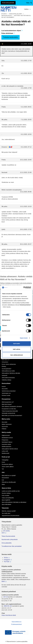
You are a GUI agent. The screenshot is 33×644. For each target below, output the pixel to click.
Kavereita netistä (6, 444)
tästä (3, 581)
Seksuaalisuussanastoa (8, 378)
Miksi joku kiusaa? (7, 404)
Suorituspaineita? (7, 369)
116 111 (6, 597)
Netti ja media (6, 432)
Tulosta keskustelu (10, 37)
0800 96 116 (8, 606)
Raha (3, 484)
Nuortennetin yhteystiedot (10, 540)
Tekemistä (5, 508)
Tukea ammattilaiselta (8, 498)
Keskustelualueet (16, 14)
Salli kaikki (16, 344)
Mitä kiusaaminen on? (8, 402)
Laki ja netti (5, 451)
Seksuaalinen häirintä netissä (10, 449)
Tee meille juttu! (6, 513)
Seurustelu (5, 389)
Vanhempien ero (6, 393)
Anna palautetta (7, 543)
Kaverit (4, 387)
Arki (3, 472)
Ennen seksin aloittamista (9, 364)
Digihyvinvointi (6, 435)
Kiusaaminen (6, 399)
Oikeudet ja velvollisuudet (9, 482)
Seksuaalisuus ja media (8, 371)
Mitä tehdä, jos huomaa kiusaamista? (12, 415)
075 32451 (7, 531)
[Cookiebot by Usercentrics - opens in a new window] (23, 288)
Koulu (3, 462)
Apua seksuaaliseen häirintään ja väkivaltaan (14, 502)
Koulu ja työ (6, 457)
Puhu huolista (5, 495)
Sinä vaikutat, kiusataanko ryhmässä (12, 407)
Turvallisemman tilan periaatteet (12, 546)
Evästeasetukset (16, 624)
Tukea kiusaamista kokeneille (10, 411)
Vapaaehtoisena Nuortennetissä (10, 516)
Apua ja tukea (6, 488)
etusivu (4, 14)
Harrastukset (5, 478)
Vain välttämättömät (17, 355)
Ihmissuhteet (6, 383)
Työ (3, 469)
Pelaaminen (5, 440)
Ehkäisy (4, 366)
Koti (3, 480)
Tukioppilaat (5, 460)
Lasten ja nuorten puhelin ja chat (11, 491)
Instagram (7, 560)
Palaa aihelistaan (8, 33)
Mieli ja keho (6, 419)
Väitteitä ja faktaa (6, 380)
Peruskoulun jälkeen (7, 464)
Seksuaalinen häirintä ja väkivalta (11, 373)
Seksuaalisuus (7, 16)
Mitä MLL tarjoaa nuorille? (9, 511)
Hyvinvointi (5, 427)
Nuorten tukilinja (6, 493)
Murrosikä (4, 422)
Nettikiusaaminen (6, 447)
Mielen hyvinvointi (7, 424)
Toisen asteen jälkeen (8, 467)
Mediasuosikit (5, 453)
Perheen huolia (6, 395)
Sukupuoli (4, 375)
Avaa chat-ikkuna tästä (9, 615)
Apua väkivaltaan (6, 504)
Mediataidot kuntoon (7, 438)
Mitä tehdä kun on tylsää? (9, 476)
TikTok (6, 558)
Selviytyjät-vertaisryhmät (8, 413)
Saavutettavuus (16, 622)
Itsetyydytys (5, 362)
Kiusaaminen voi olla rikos (9, 409)
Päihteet (4, 429)
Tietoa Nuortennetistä (8, 536)
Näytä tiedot (24, 338)
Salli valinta (16, 349)
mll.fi (3, 533)
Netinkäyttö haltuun (7, 442)
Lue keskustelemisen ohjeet (12, 31)
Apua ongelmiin (6, 500)
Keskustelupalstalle (8, 3)
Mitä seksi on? (6, 360)
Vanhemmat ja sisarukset (9, 391)
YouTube (7, 562)
